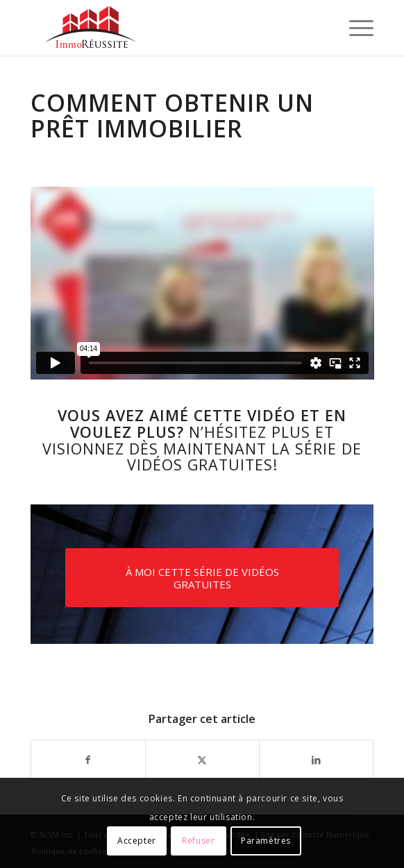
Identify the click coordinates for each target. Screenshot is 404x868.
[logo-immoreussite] (168, 28)
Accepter (137, 841)
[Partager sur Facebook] (88, 760)
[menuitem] (354, 28)
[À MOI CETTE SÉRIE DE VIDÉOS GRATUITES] (202, 578)
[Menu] (354, 28)
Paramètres (266, 841)
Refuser (198, 841)
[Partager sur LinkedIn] (316, 760)
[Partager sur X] (202, 760)
